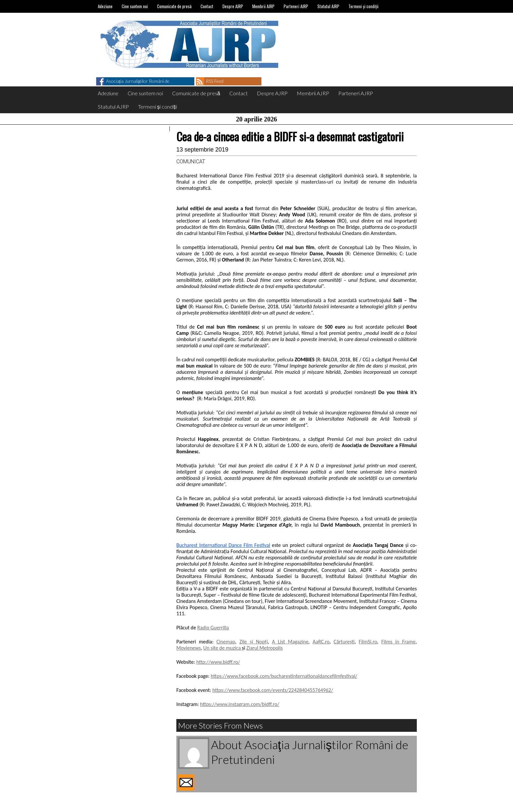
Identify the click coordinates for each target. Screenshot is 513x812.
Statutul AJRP (328, 6)
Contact (207, 6)
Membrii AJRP (263, 6)
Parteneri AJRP (296, 6)
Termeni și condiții (363, 6)
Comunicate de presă (174, 6)
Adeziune (105, 6)
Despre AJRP (233, 6)
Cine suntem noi (135, 6)
